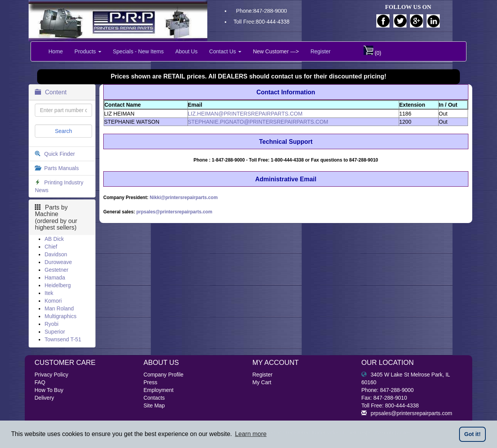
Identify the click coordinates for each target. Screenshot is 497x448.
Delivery (44, 398)
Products (88, 51)
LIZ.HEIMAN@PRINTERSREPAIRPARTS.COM (245, 114)
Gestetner (56, 270)
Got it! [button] (472, 434)
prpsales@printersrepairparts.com (174, 212)
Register (321, 51)
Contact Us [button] (225, 51)
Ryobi (51, 324)
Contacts (154, 398)
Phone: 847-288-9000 (387, 390)
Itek (49, 293)
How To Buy (49, 390)
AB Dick (54, 239)
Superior (55, 332)
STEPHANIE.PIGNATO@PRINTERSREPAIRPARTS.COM (258, 122)
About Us (186, 51)
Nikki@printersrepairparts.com (184, 198)
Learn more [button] (251, 434)
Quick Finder (59, 154)
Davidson (56, 254)
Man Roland (59, 308)
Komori (53, 301)
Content (51, 92)
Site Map (154, 405)
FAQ (40, 382)
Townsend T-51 (63, 339)
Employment (159, 390)
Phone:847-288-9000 (261, 11)
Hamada (55, 278)
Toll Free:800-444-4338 (262, 22)
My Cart (262, 382)
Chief (51, 247)
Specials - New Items (138, 51)
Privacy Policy (51, 375)
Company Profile (164, 375)
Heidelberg (58, 285)
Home (56, 51)
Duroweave (58, 262)
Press (150, 382)
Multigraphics (60, 316)
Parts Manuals (61, 168)
